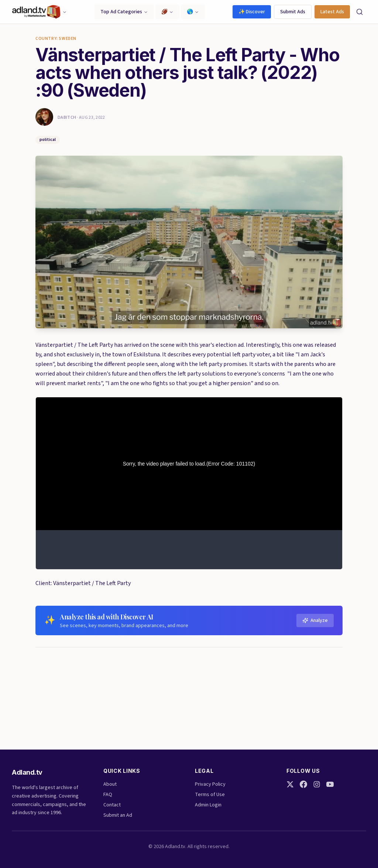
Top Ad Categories (124, 12)
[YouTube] (330, 784)
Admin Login (208, 805)
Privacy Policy (210, 784)
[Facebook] (303, 784)
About (110, 784)
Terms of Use (210, 795)
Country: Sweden (56, 39)
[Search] (360, 12)
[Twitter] (290, 784)
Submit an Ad (118, 815)
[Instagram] (317, 784)
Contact (112, 805)
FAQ (108, 795)
